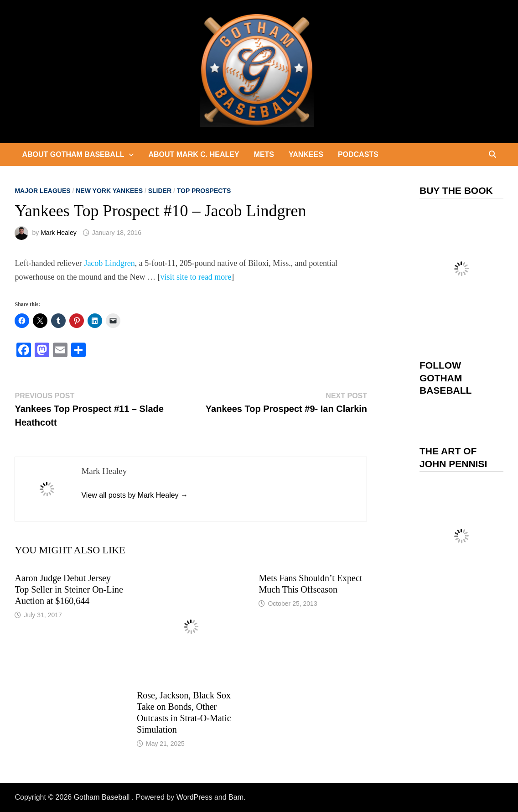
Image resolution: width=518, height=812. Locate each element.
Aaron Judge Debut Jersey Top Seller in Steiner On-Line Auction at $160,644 (69, 589)
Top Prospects (204, 191)
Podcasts (358, 154)
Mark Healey (59, 233)
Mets (264, 154)
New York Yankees (109, 191)
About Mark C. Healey (194, 154)
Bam (236, 797)
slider (160, 191)
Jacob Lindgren (109, 263)
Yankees (306, 154)
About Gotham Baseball (73, 154)
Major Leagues (42, 191)
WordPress (194, 797)
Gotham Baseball (103, 797)
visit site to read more (196, 277)
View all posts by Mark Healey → (135, 495)
